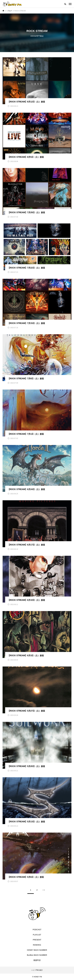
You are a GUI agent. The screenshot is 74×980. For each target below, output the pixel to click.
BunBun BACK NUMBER (37, 955)
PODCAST (37, 930)
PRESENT (37, 940)
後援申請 (37, 960)
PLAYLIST (37, 935)
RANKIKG (37, 945)
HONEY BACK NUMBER (37, 950)
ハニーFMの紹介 (37, 970)
